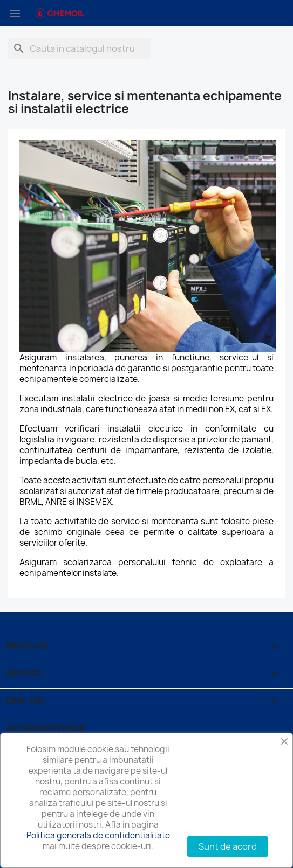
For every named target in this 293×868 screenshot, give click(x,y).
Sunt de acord (228, 846)
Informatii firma (45, 728)
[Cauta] (80, 48)
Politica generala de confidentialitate (98, 835)
